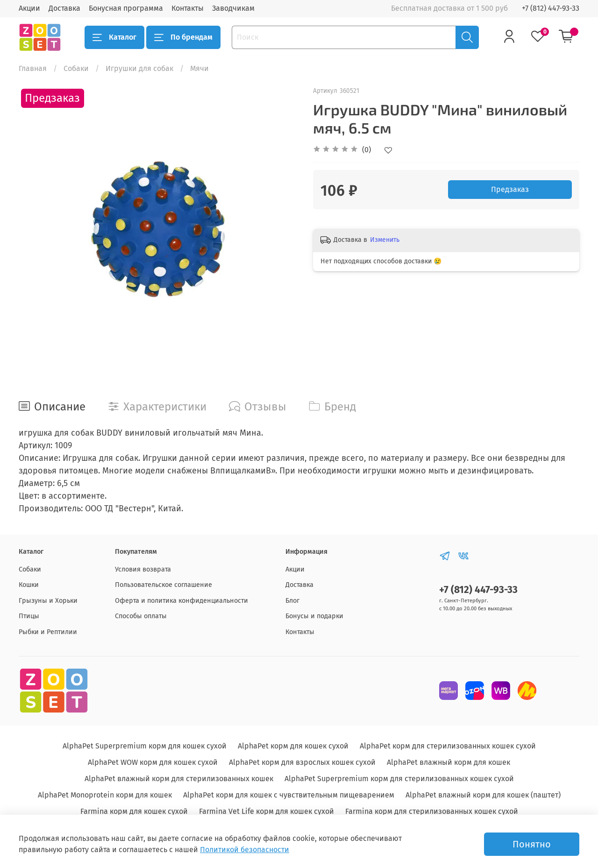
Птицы (29, 616)
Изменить (385, 240)
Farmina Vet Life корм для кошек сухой (267, 811)
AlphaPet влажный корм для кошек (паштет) (483, 795)
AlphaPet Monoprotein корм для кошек (105, 795)
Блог (292, 601)
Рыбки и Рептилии (48, 632)
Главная (33, 68)
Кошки (29, 585)
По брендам (183, 37)
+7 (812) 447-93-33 (551, 8)
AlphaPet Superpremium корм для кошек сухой (145, 746)
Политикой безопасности (245, 850)
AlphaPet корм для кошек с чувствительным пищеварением (289, 795)
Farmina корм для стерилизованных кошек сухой (432, 811)
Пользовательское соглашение (164, 585)
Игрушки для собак (139, 68)
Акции (29, 8)
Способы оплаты (141, 616)
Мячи (199, 68)
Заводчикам (233, 8)
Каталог (114, 37)
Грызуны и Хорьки (48, 601)
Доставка (64, 8)
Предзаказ (510, 189)
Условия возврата (143, 569)
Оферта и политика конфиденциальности (182, 601)
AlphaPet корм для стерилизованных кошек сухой (448, 746)
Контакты (188, 8)
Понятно (532, 844)
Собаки (76, 68)
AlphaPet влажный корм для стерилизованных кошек (179, 779)
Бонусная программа (126, 8)
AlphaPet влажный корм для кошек (448, 762)
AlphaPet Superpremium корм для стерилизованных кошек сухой (399, 779)
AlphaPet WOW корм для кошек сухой (153, 762)
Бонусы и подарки (314, 616)
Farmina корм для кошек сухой (134, 811)
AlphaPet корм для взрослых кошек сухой (302, 762)
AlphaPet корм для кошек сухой (293, 746)
